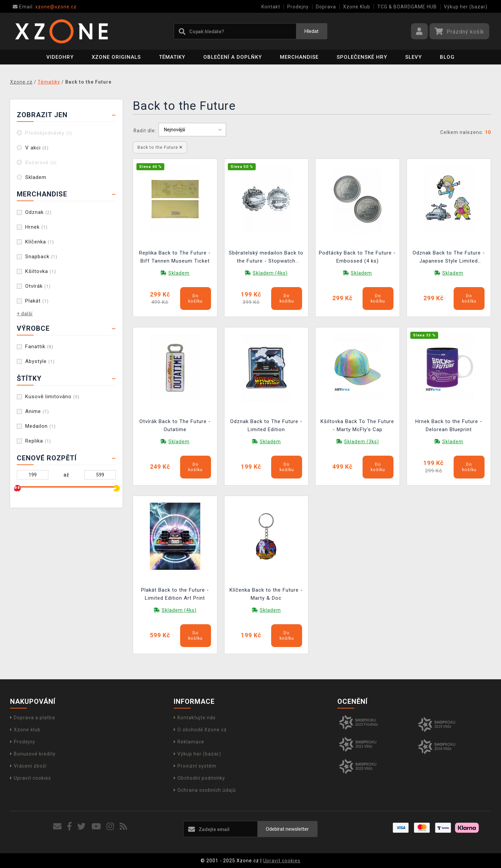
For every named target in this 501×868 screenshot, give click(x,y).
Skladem (36, 177)
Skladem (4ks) (270, 273)
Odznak (38, 212)
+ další (25, 314)
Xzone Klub (357, 7)
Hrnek (36, 227)
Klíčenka (40, 242)
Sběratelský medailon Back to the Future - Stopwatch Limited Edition (266, 258)
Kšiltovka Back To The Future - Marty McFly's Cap (357, 425)
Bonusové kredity (33, 754)
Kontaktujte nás (195, 718)
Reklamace (189, 742)
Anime (37, 411)
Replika (38, 441)
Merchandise (299, 57)
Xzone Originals (116, 57)
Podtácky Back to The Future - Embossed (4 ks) (357, 257)
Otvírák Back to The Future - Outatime (175, 425)
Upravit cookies (31, 778)
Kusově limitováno (52, 397)
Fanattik (39, 347)
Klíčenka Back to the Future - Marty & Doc (266, 594)
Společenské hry (362, 57)
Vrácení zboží (28, 766)
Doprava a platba (33, 718)
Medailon (40, 426)
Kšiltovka (41, 271)
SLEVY (413, 57)
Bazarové (41, 163)
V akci (37, 148)
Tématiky (172, 57)
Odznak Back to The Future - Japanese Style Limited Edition (449, 258)
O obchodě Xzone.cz (200, 730)
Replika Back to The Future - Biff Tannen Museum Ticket (175, 257)
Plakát (37, 301)
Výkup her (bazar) (466, 7)
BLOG (447, 57)
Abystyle (40, 361)
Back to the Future (160, 147)
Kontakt (271, 7)
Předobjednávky (49, 133)
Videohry (60, 57)
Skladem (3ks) (362, 442)
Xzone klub (25, 730)
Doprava (326, 7)
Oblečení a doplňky (233, 57)
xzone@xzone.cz (45, 7)
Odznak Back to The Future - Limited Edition (266, 425)
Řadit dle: (145, 131)
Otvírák (38, 286)
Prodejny (298, 7)
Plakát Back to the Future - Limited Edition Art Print (175, 594)
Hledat (311, 31)
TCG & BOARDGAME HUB (407, 7)
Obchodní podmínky (199, 778)
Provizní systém (195, 766)
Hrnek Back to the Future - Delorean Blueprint (449, 425)
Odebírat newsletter (287, 829)
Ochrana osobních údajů (205, 790)
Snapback (41, 257)
